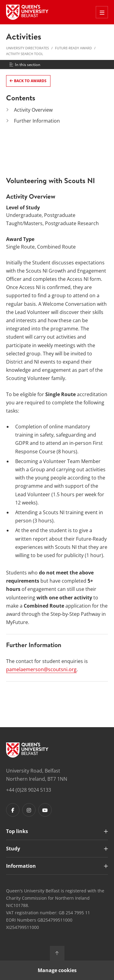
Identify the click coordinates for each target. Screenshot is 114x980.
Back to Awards (30, 81)
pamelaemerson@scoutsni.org (41, 669)
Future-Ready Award (73, 48)
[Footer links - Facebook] (13, 810)
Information (21, 866)
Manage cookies (57, 970)
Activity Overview (33, 110)
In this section (24, 65)
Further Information (37, 121)
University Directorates (28, 48)
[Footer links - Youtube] (45, 810)
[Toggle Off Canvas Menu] (102, 12)
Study (13, 849)
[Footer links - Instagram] (29, 810)
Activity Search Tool (25, 54)
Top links (17, 831)
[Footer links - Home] (27, 750)
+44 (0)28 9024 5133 (29, 790)
